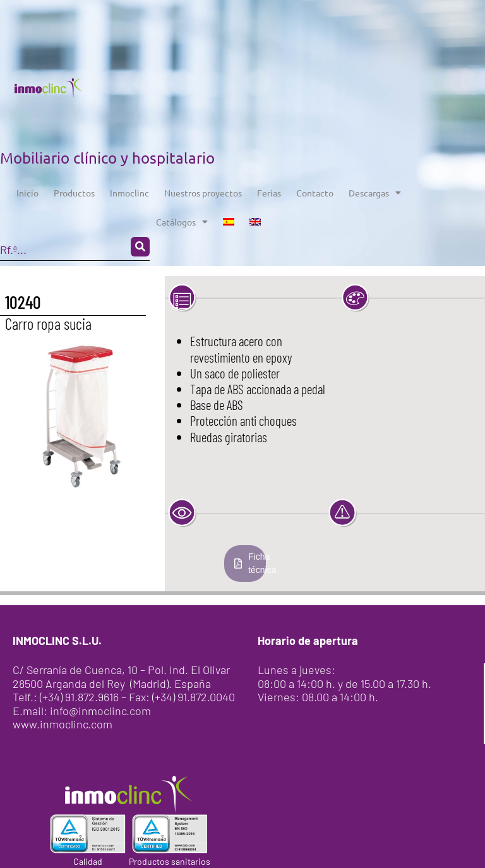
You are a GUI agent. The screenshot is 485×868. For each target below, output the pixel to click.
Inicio (27, 193)
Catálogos (182, 222)
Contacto (315, 193)
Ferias (269, 193)
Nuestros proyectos (203, 193)
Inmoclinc (129, 193)
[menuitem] (229, 222)
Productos (74, 193)
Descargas (375, 193)
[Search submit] (140, 247)
